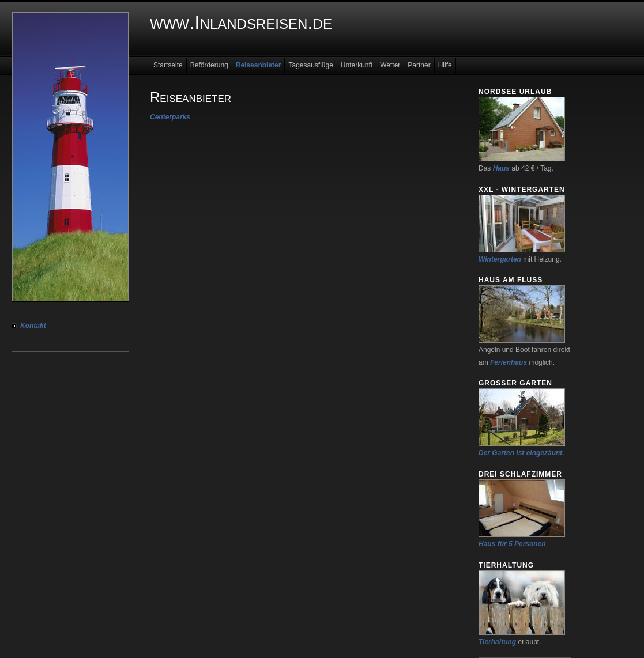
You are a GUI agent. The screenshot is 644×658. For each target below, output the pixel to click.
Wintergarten (500, 259)
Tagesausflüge (310, 65)
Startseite (168, 65)
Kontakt (33, 326)
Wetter (390, 65)
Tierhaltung (497, 642)
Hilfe (445, 65)
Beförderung (209, 65)
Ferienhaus (509, 362)
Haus (501, 168)
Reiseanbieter (259, 65)
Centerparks (170, 117)
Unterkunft (357, 65)
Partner (419, 65)
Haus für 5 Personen (512, 544)
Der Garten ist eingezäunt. (521, 453)
